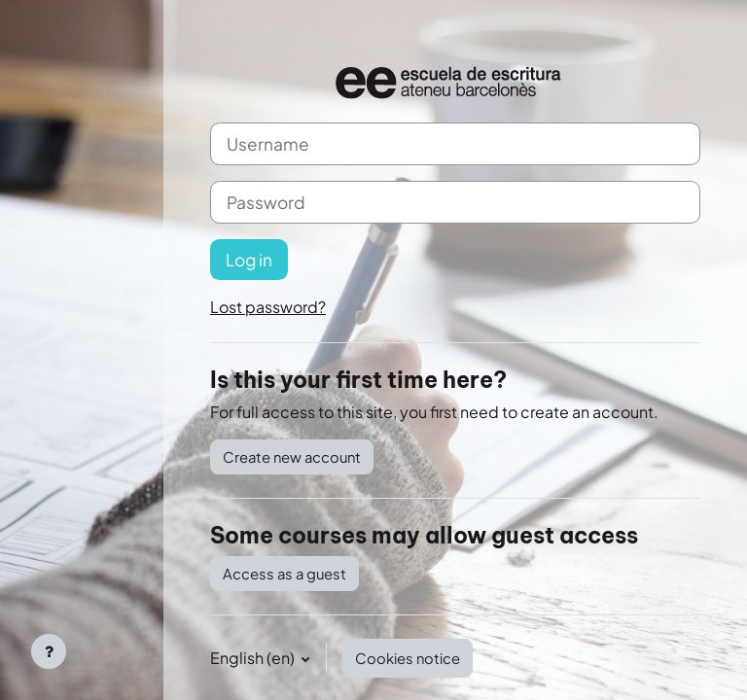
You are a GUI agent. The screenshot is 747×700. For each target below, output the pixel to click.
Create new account (292, 457)
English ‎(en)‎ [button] (254, 658)
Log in (249, 260)
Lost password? (268, 307)
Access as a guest (285, 574)
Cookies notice (408, 658)
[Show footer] (49, 651)
